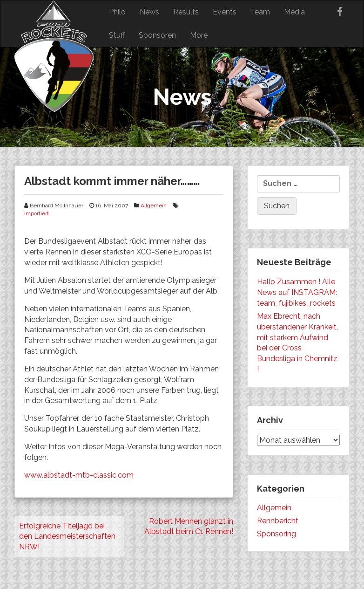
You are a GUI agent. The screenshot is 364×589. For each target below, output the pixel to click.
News (149, 12)
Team (260, 12)
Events (225, 12)
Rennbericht (278, 521)
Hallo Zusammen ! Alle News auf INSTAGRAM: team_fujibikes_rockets (297, 292)
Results (186, 12)
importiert (37, 213)
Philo (117, 12)
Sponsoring (276, 534)
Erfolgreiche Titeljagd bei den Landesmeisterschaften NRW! (67, 537)
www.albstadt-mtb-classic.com (79, 475)
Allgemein (154, 205)
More (199, 35)
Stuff (117, 35)
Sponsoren (157, 35)
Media (294, 12)
